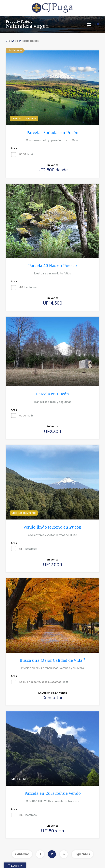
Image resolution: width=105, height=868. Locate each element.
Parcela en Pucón (52, 394)
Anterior (22, 854)
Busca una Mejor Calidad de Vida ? (52, 660)
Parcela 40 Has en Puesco (52, 266)
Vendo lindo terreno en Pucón (52, 527)
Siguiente (82, 854)
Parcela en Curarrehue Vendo (53, 793)
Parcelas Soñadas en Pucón (52, 133)
